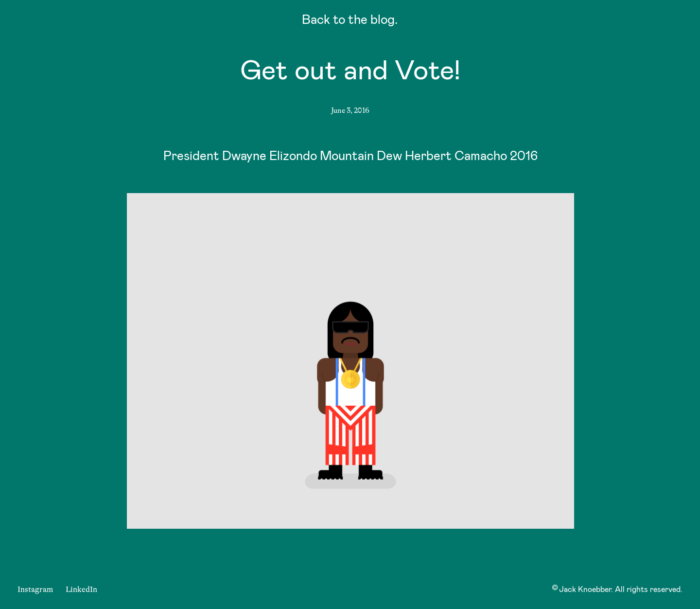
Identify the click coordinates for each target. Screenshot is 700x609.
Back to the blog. (350, 21)
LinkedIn (81, 590)
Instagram (35, 590)
